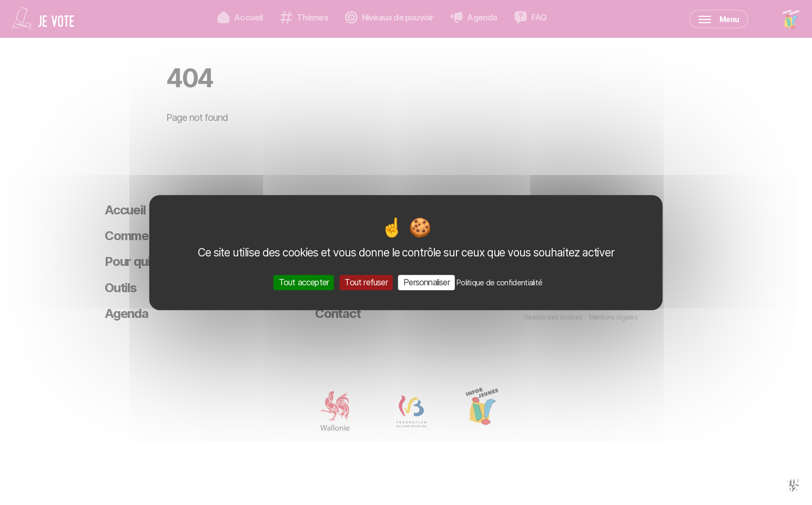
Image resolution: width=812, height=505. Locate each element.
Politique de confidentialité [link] (499, 282)
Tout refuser (366, 282)
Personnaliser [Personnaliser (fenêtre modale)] (427, 282)
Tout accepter (304, 282)
